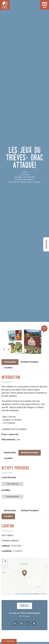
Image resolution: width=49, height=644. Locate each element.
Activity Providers (30, 362)
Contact (11, 641)
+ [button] (5, 562)
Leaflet (17, 594)
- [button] (5, 565)
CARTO (44, 594)
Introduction (10, 453)
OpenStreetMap (27, 594)
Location (8, 368)
